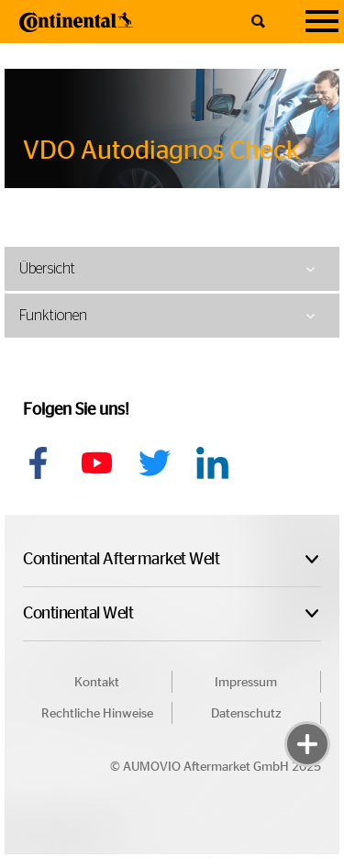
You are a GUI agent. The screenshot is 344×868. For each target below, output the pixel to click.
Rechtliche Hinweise (97, 714)
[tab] (172, 269)
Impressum (246, 683)
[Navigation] (322, 22)
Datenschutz (246, 714)
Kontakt (97, 683)
